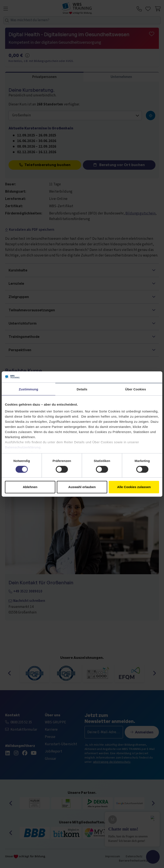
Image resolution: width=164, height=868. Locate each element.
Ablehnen (30, 487)
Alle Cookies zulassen (134, 487)
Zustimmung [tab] (29, 389)
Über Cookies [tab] (136, 389)
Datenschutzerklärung (23, 447)
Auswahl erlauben (82, 487)
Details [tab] (82, 389)
